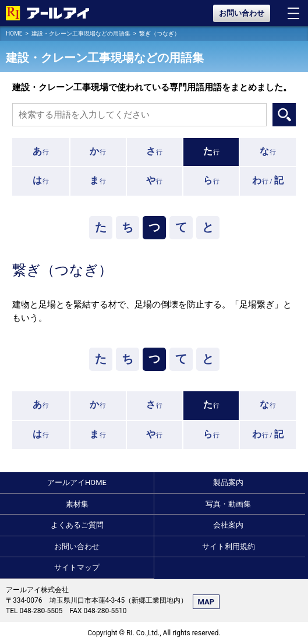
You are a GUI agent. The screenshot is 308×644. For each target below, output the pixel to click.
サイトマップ (77, 567)
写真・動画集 (228, 504)
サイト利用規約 (229, 546)
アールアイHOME (77, 482)
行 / (268, 180)
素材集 (77, 504)
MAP (206, 602)
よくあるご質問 (77, 525)
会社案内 (228, 525)
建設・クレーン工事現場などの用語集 (81, 33)
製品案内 (228, 482)
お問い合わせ (242, 13)
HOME (14, 33)
